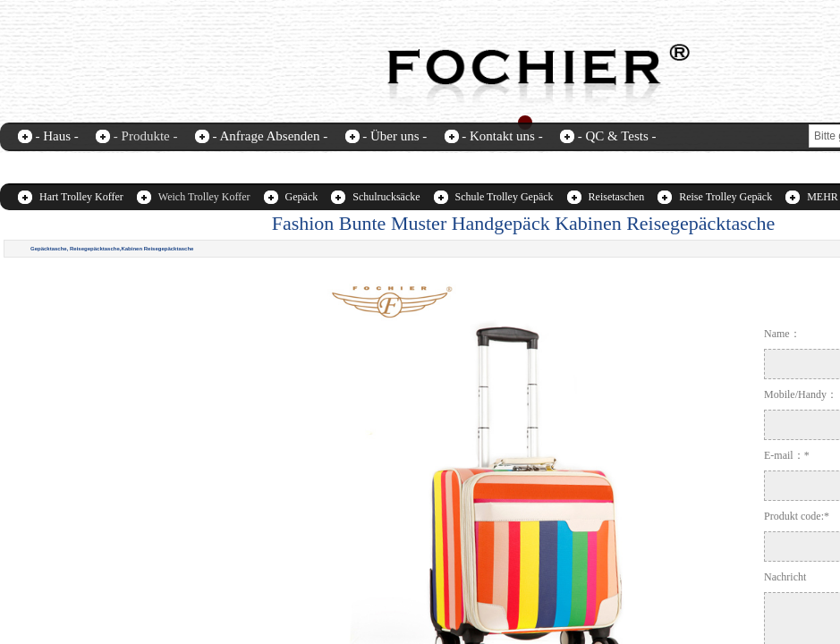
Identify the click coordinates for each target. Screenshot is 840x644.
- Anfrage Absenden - (270, 136)
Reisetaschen (617, 197)
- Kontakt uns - (502, 136)
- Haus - (57, 136)
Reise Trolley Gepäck (725, 197)
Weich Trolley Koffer (204, 197)
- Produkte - (146, 136)
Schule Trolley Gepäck (505, 197)
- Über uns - (395, 136)
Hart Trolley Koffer (81, 197)
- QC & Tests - (617, 136)
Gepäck (302, 197)
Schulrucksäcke (386, 197)
